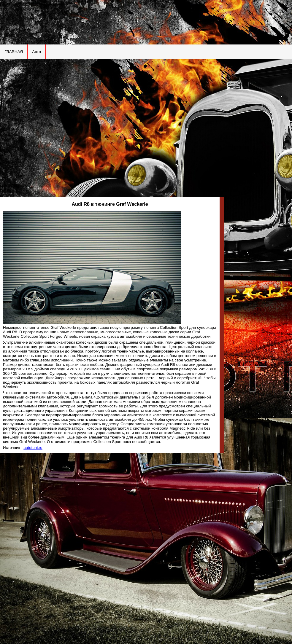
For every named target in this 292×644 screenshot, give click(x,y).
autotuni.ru (33, 448)
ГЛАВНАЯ (14, 52)
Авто (36, 52)
